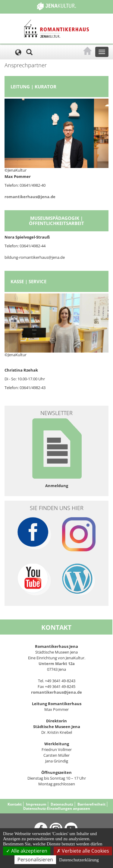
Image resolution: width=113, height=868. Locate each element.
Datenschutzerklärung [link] (79, 860)
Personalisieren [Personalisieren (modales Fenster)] (35, 860)
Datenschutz (62, 804)
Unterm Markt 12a (57, 664)
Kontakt (15, 804)
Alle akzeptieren (27, 851)
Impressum (36, 804)
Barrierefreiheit (91, 804)
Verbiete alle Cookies (83, 851)
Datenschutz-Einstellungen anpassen (57, 808)
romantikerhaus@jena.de (30, 197)
